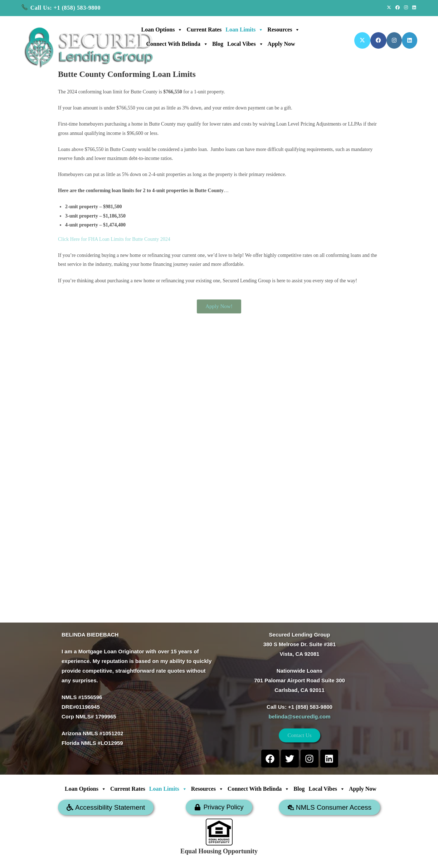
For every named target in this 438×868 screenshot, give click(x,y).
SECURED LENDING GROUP (242, 859)
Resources (284, 30)
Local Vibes (245, 44)
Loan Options (162, 30)
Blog (218, 44)
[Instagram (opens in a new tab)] (406, 8)
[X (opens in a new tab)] (389, 8)
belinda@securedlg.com (299, 716)
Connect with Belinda (177, 44)
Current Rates (204, 30)
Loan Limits (244, 30)
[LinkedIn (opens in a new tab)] (413, 8)
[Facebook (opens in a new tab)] (398, 8)
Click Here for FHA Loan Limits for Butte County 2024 (114, 239)
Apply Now (281, 44)
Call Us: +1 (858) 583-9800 (65, 8)
